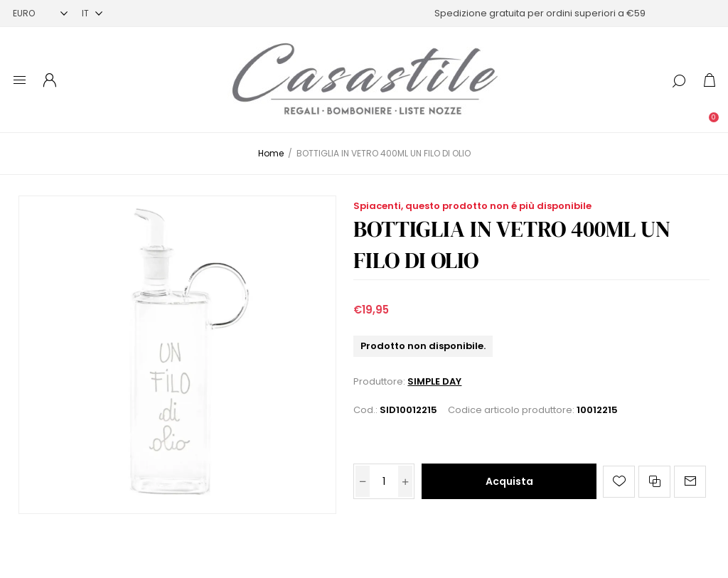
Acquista (509, 481)
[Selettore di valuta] (40, 13)
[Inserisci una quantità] (384, 481)
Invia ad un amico (690, 482)
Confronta (654, 482)
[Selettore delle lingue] (92, 13)
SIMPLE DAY (434, 381)
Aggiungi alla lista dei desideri (619, 482)
